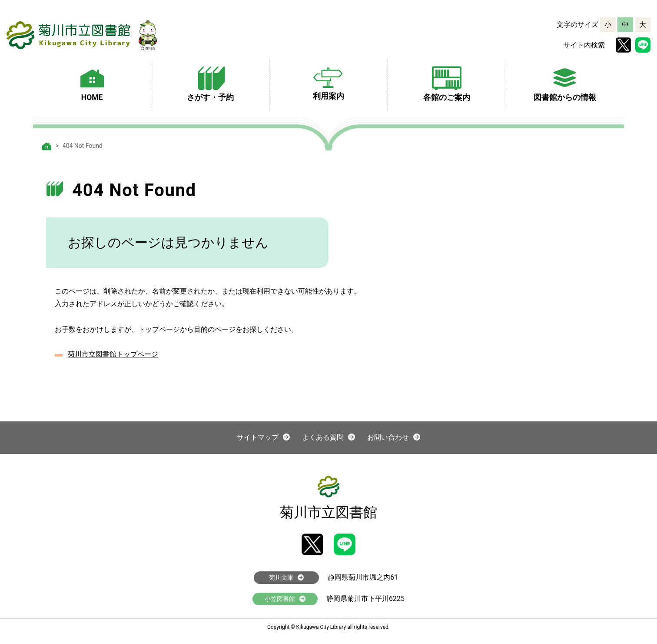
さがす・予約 (210, 83)
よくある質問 (328, 437)
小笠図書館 (285, 599)
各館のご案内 (447, 83)
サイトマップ (263, 437)
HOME (92, 83)
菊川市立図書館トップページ (113, 354)
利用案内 (328, 82)
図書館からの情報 (565, 83)
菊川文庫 (286, 577)
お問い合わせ (394, 437)
